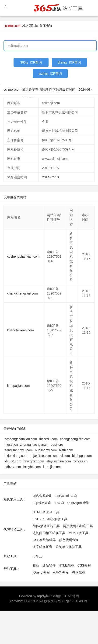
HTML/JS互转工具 (46, 512)
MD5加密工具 (79, 533)
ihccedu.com (49, 439)
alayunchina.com (59, 461)
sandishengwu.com (19, 450)
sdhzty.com (13, 467)
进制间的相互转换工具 (49, 533)
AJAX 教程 (61, 572)
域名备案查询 (42, 496)
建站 (36, 565)
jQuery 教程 (41, 572)
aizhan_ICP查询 (50, 74)
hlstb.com (66, 450)
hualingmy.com (46, 450)
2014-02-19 (50, 177)
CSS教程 (84, 565)
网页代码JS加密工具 (78, 526)
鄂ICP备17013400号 (73, 601)
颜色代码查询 (69, 540)
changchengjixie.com (23, 293)
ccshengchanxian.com (23, 256)
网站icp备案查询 (41, 26)
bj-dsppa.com (82, 456)
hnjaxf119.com (40, 456)
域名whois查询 (66, 496)
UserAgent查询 (78, 503)
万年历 (38, 556)
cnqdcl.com (61, 456)
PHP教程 (79, 572)
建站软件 (49, 565)
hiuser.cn (11, 445)
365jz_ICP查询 (31, 62)
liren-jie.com (52, 467)
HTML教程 (66, 565)
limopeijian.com (18, 386)
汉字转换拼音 (42, 547)
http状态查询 (42, 503)
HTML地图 (71, 596)
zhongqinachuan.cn (34, 445)
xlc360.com (13, 461)
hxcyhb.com (32, 467)
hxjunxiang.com (16, 456)
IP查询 (59, 503)
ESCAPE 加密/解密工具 (50, 519)
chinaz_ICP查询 (69, 62)
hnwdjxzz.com (34, 461)
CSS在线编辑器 (44, 540)
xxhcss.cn (80, 461)
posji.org (57, 445)
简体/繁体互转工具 (46, 526)
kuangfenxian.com (21, 330)
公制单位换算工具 (69, 547)
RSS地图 (56, 596)
